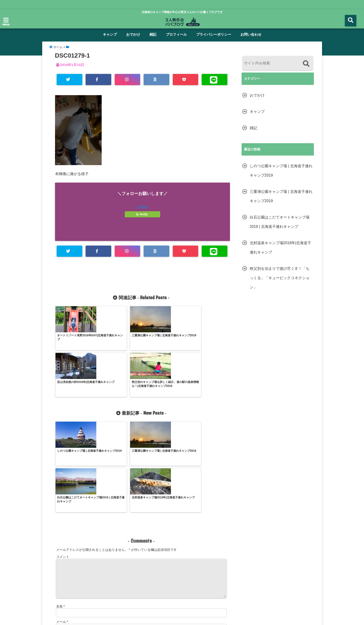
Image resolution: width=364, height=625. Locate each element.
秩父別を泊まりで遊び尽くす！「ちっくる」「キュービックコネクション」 (280, 278)
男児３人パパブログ (172, 618)
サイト (61, 549)
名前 (61, 519)
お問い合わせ (251, 34)
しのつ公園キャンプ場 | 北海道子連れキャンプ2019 (281, 171)
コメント (63, 469)
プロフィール (176, 34)
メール (62, 534)
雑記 (153, 34)
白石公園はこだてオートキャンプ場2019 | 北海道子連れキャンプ (280, 222)
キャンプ (110, 34)
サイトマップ (246, 603)
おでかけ (133, 34)
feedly (142, 215)
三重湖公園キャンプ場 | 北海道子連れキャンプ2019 (281, 196)
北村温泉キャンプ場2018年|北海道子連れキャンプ (281, 248)
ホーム (84, 603)
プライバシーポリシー (214, 34)
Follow (142, 207)
